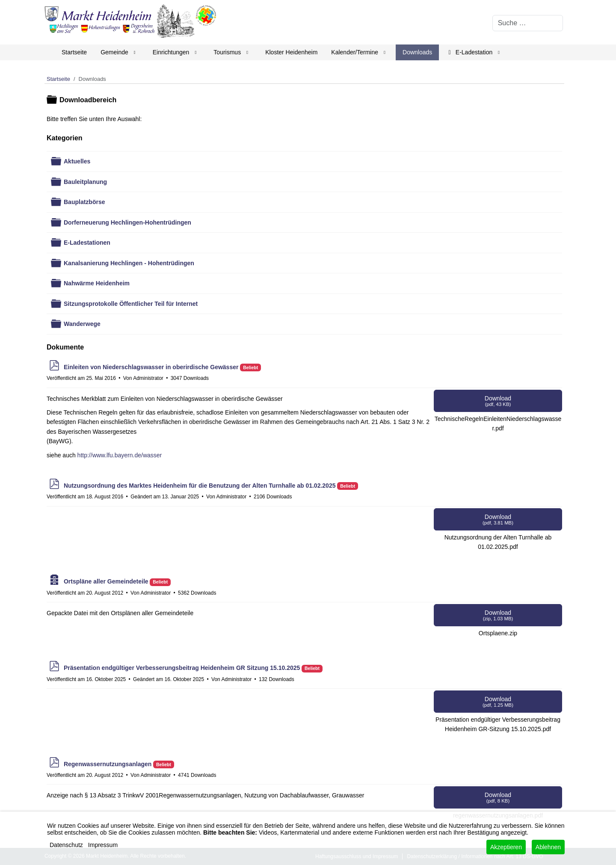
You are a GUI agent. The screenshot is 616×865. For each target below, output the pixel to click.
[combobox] (528, 23)
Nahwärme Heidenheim (97, 283)
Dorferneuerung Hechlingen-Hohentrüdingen (127, 222)
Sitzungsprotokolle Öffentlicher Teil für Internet (131, 304)
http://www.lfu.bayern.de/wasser (120, 455)
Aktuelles (77, 161)
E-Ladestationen (87, 243)
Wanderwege (82, 324)
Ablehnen (548, 847)
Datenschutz (66, 845)
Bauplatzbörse (84, 202)
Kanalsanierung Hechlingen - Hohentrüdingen (129, 263)
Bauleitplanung (85, 182)
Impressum (103, 845)
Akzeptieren (506, 847)
